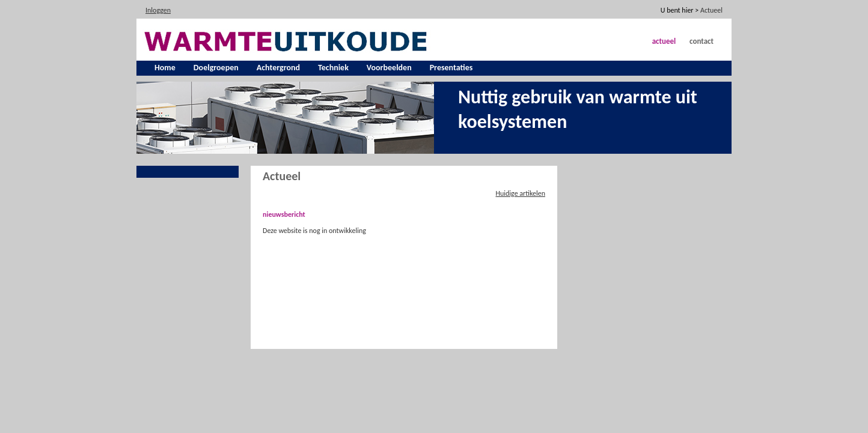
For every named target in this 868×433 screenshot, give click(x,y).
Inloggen (158, 10)
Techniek (333, 68)
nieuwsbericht (284, 214)
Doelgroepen (216, 68)
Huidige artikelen (520, 193)
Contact (701, 41)
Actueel (664, 41)
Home (165, 68)
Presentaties (451, 68)
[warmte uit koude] (287, 40)
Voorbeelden (389, 68)
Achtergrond (278, 68)
